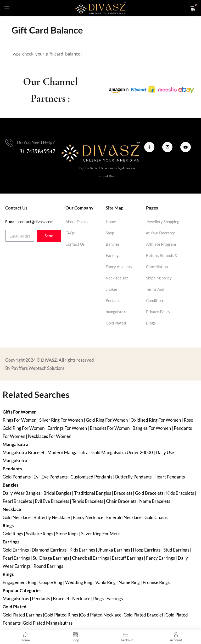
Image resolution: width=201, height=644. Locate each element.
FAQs (70, 233)
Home (111, 222)
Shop (110, 233)
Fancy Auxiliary (119, 267)
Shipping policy (159, 278)
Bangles (113, 244)
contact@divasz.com (36, 222)
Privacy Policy (158, 312)
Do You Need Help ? (36, 142)
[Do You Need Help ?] (9, 143)
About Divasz (77, 222)
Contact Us (75, 244)
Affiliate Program (161, 244)
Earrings (113, 255)
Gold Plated (116, 323)
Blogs (151, 323)
